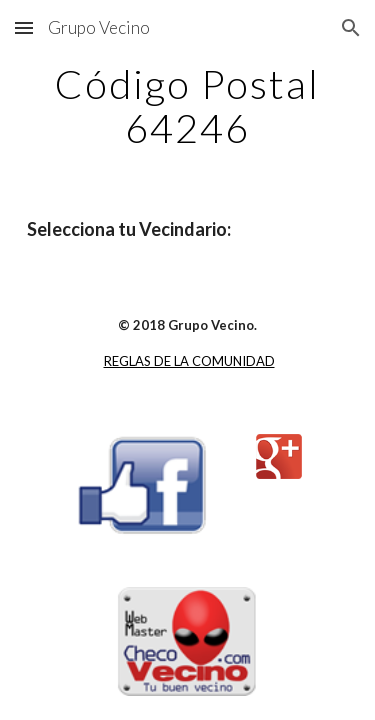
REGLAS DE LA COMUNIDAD (189, 361)
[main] (188, 106)
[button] (24, 27)
